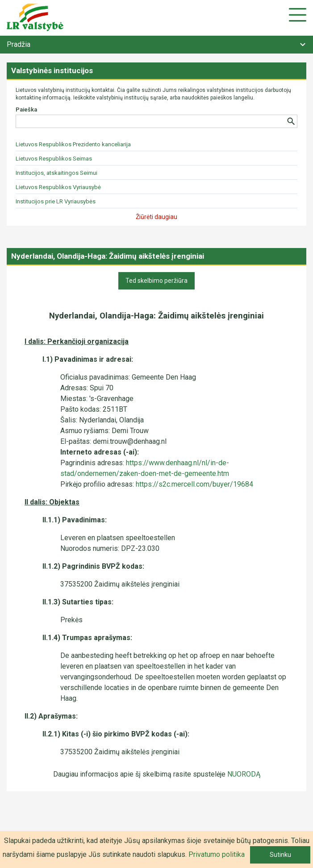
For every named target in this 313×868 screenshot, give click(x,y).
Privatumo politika (217, 854)
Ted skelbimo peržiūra (156, 281)
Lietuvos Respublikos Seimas (54, 159)
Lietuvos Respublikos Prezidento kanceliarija (73, 144)
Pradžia (19, 44)
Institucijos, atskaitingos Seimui (56, 173)
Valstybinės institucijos (52, 70)
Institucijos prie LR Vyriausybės (56, 201)
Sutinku (280, 855)
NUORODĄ (244, 774)
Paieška (26, 110)
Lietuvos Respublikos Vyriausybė (58, 187)
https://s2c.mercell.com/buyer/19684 (194, 484)
